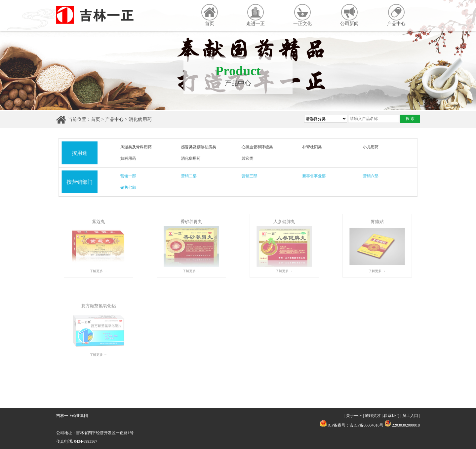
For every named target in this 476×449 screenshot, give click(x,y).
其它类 (247, 159)
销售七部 (130, 187)
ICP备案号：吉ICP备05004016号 (356, 425)
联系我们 (391, 416)
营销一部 (130, 176)
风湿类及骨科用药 (138, 147)
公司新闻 (349, 15)
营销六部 (368, 176)
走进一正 (256, 15)
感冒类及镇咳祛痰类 (199, 147)
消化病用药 (140, 119)
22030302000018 (402, 425)
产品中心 (396, 15)
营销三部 (249, 176)
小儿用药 (368, 147)
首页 (210, 15)
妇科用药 (130, 159)
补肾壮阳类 (311, 147)
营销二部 (190, 176)
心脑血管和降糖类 (257, 147)
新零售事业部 (313, 176)
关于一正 (354, 416)
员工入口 (410, 416)
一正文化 (302, 15)
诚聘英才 (373, 416)
